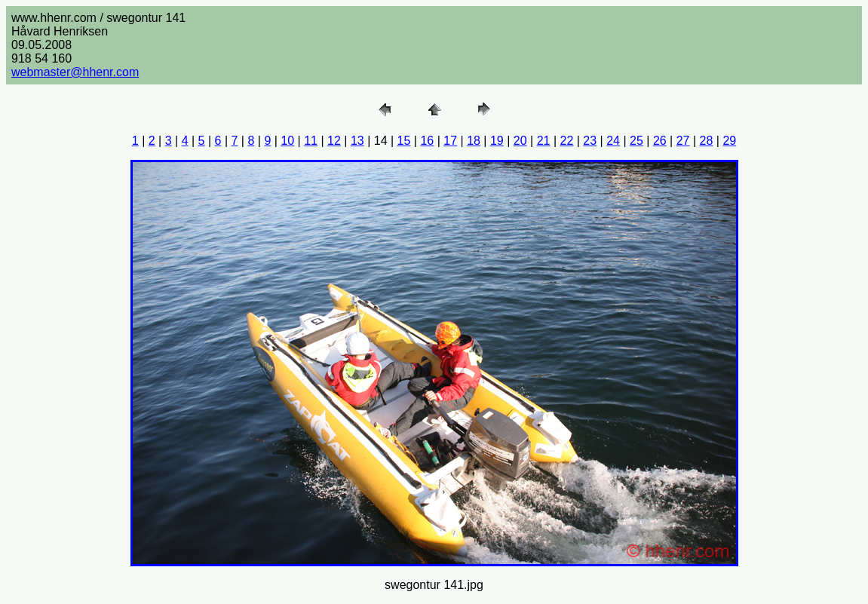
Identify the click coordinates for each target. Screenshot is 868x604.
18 (474, 141)
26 (660, 141)
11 (311, 141)
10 (287, 141)
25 (636, 141)
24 (613, 141)
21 (544, 141)
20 (520, 141)
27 (683, 141)
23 (590, 141)
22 (567, 141)
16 (427, 141)
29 (729, 141)
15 (404, 141)
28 (707, 141)
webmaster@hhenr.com (75, 72)
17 (450, 141)
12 (334, 141)
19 (497, 141)
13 (357, 141)
